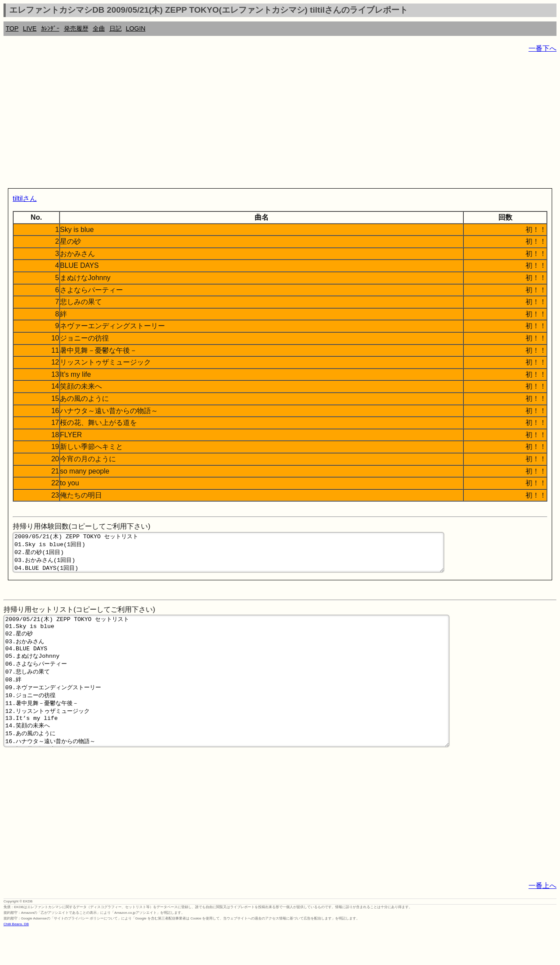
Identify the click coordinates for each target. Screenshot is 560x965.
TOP (12, 28)
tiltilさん (25, 198)
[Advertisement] (266, 123)
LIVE (30, 28)
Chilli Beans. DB (16, 958)
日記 (115, 28)
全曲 (99, 28)
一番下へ (542, 48)
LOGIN (136, 28)
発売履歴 (76, 28)
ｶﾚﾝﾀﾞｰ (50, 28)
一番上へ (542, 920)
